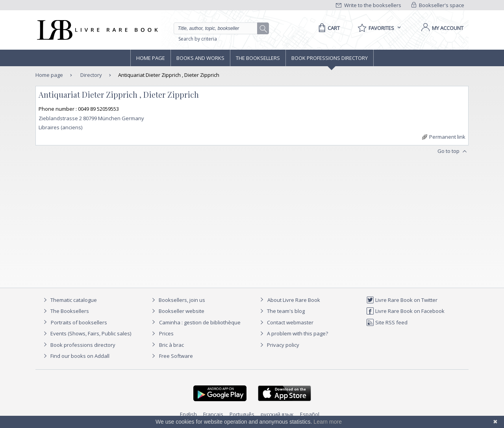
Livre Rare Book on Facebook (405, 311)
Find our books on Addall (75, 356)
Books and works (200, 58)
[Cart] (328, 28)
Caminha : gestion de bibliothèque (200, 322)
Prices (166, 333)
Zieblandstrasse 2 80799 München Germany (91, 118)
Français (213, 414)
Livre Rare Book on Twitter (402, 300)
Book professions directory (330, 58)
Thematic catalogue (69, 300)
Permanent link (444, 137)
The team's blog (281, 311)
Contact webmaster (286, 322)
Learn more (328, 422)
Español (310, 414)
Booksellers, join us (177, 300)
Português (242, 414)
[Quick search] (219, 28)
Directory (91, 75)
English (188, 414)
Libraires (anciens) (60, 127)
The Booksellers (258, 58)
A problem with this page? (293, 333)
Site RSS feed (387, 322)
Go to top (453, 151)
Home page (151, 58)
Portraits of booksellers (79, 322)
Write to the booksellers (369, 5)
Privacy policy (279, 345)
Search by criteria (198, 39)
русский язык (277, 414)
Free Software (176, 356)
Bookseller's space (438, 5)
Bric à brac (171, 345)
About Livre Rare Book (294, 300)
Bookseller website (177, 311)
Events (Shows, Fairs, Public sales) (86, 333)
